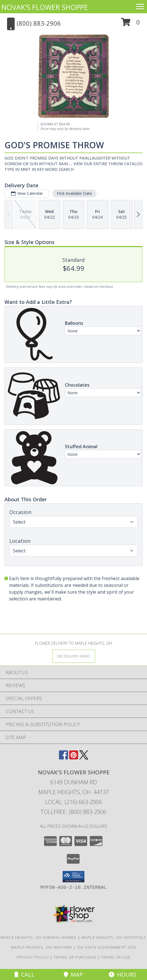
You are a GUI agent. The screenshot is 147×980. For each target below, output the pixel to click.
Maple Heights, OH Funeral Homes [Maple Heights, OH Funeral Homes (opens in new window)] (39, 937)
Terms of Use (116, 957)
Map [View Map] (73, 974)
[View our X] (84, 758)
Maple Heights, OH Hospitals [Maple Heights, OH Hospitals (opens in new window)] (114, 937)
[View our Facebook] (63, 758)
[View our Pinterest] (74, 758)
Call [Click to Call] (25, 974)
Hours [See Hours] (122, 974)
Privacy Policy (33, 957)
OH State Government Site (107, 947)
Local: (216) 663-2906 (74, 802)
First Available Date (74, 193)
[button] (130, 24)
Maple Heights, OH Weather (42, 947)
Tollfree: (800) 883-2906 (73, 812)
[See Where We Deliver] (74, 656)
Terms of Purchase (75, 957)
